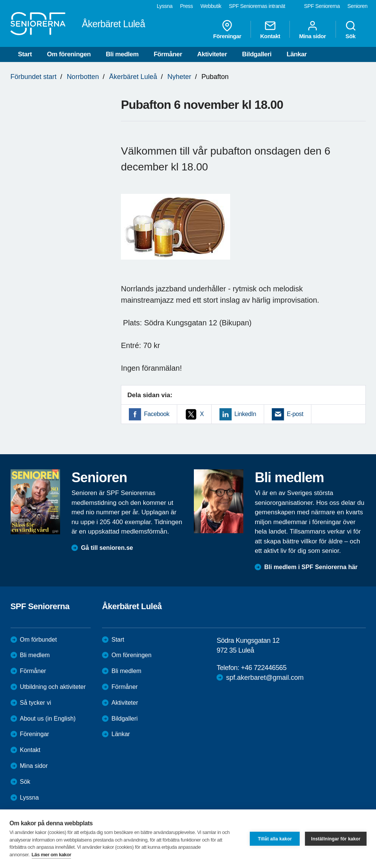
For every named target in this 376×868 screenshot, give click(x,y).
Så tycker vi (36, 703)
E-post (295, 414)
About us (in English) (48, 719)
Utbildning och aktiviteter (53, 687)
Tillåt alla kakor (275, 839)
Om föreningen (69, 54)
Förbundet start (34, 77)
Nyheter (179, 77)
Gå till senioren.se (107, 548)
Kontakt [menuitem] (270, 29)
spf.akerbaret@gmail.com (265, 678)
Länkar (296, 54)
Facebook (157, 414)
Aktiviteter (212, 54)
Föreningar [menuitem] (227, 29)
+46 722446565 (264, 668)
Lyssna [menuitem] (165, 6)
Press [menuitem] (186, 6)
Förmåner (168, 54)
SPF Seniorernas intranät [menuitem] (257, 6)
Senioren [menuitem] (357, 6)
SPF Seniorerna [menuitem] (322, 6)
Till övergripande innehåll (0, 0)
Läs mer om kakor (52, 855)
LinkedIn (245, 414)
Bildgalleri (257, 54)
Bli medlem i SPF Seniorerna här (311, 567)
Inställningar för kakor (336, 839)
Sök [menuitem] (351, 29)
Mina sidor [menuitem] (312, 29)
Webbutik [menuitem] (211, 6)
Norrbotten (83, 77)
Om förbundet (39, 640)
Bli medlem (122, 54)
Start (25, 54)
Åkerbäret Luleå (133, 77)
